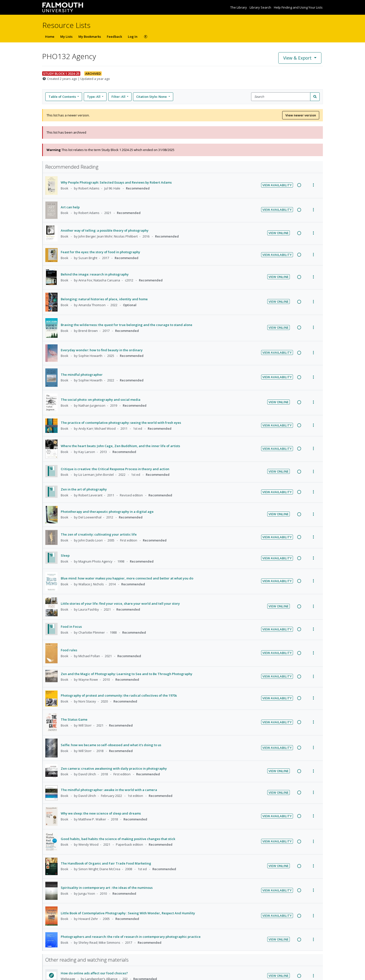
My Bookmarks (90, 37)
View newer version (301, 115)
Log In (133, 37)
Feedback (114, 37)
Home (50, 37)
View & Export (298, 58)
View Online (279, 233)
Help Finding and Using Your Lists (298, 7)
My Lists (66, 37)
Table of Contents (63, 97)
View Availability (277, 185)
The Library (239, 7)
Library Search (261, 7)
